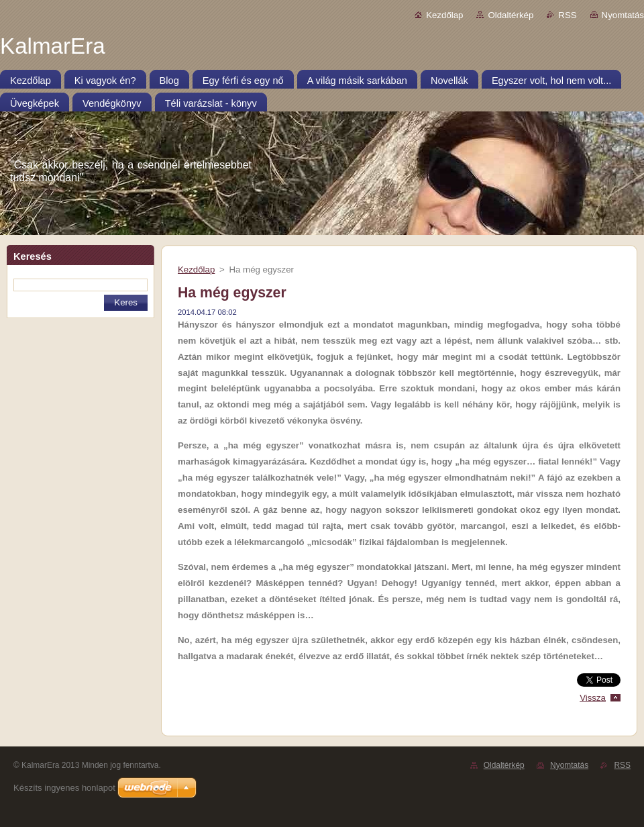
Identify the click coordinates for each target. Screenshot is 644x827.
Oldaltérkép (511, 15)
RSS (567, 15)
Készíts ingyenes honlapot (64, 788)
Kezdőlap (444, 15)
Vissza (593, 698)
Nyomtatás (623, 15)
